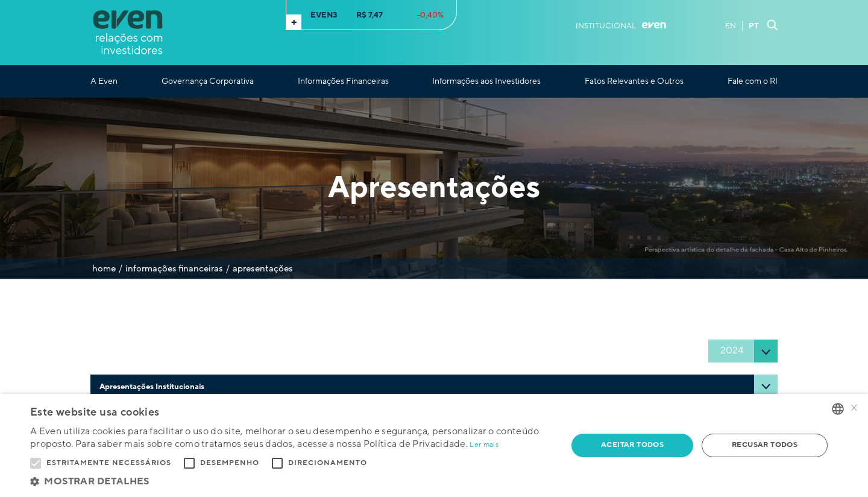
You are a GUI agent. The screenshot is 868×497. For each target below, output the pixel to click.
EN (731, 26)
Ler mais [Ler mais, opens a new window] (484, 445)
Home (104, 269)
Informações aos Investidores (486, 81)
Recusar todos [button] (765, 445)
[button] (291, 482)
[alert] (434, 445)
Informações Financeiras (343, 81)
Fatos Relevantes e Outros (634, 81)
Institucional (621, 26)
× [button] (854, 409)
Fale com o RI (753, 81)
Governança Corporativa (208, 81)
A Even (104, 81)
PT (754, 26)
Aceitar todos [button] (632, 445)
